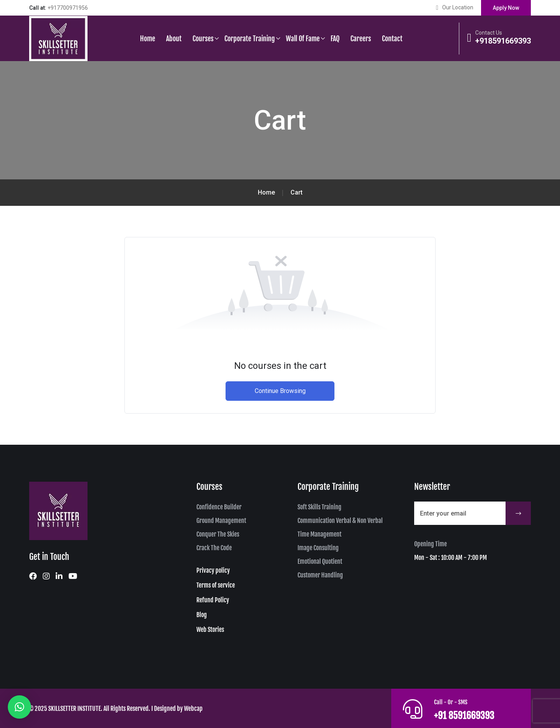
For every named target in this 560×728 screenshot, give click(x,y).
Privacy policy (213, 570)
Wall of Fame (303, 39)
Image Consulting (318, 548)
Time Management (319, 534)
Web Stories (210, 630)
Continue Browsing (280, 391)
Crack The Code (214, 548)
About (174, 39)
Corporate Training (250, 39)
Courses (203, 39)
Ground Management (221, 521)
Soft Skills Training (319, 507)
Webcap (193, 709)
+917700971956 (68, 8)
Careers (361, 39)
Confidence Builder (219, 507)
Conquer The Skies (218, 534)
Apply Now (506, 8)
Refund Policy (213, 600)
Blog (202, 615)
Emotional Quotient (320, 561)
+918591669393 (503, 41)
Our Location (458, 7)
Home (148, 39)
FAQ (335, 39)
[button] (19, 707)
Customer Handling (320, 575)
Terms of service (216, 585)
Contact (392, 39)
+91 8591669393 (471, 715)
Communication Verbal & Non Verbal (340, 521)
